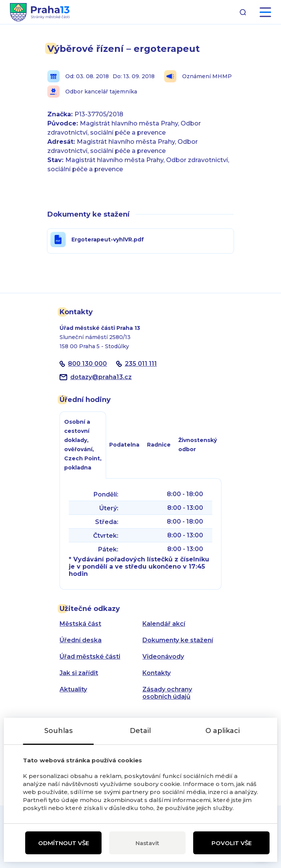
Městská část (80, 624)
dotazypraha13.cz (101, 377)
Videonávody (163, 657)
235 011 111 (141, 364)
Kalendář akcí (164, 624)
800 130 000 (87, 364)
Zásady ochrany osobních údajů (167, 693)
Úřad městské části (90, 657)
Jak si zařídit (79, 673)
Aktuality (73, 689)
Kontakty (157, 673)
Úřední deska (81, 640)
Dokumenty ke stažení (178, 640)
